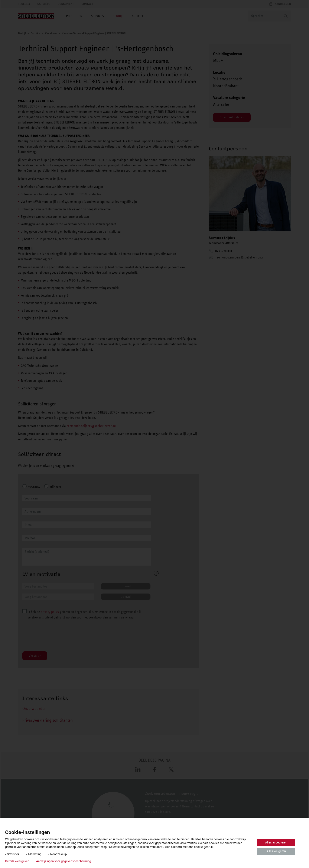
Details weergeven (17, 861)
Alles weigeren (276, 851)
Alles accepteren (276, 842)
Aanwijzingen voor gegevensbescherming (64, 861)
